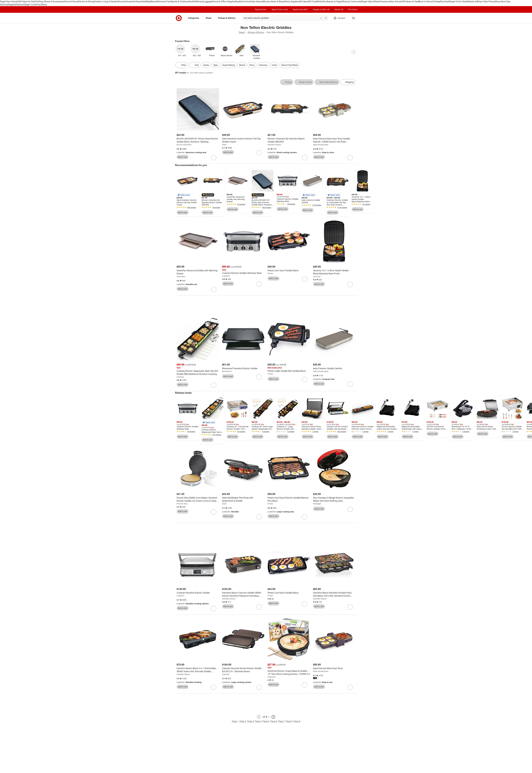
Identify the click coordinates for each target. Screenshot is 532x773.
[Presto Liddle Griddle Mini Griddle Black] (289, 371)
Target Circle (30, 5)
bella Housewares (321, 145)
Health (192, 1)
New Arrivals (396, 1)
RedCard (20, 5)
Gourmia (317, 276)
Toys (237, 1)
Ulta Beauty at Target (332, 1)
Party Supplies (292, 1)
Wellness (199, 1)
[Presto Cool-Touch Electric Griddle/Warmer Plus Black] (289, 499)
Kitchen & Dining (86, 1)
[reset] (321, 18)
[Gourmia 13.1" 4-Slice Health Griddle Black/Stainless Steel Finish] (334, 272)
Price (252, 65)
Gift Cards (313, 1)
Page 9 (297, 721)
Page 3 (251, 721)
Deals (377, 1)
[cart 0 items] (354, 18)
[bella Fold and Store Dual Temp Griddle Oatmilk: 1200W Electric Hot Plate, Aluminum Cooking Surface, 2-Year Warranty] (334, 140)
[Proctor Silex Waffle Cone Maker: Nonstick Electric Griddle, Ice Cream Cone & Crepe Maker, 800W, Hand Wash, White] (198, 499)
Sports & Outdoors (180, 1)
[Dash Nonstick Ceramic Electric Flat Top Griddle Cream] (243, 140)
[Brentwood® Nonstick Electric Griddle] (243, 368)
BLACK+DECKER (184, 145)
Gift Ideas (303, 1)
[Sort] (195, 65)
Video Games (256, 1)
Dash (224, 145)
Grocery (121, 1)
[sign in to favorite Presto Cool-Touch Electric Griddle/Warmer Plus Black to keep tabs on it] (305, 517)
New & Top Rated (290, 65)
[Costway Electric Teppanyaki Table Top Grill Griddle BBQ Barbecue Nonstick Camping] (198, 373)
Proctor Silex (182, 504)
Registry (12, 5)
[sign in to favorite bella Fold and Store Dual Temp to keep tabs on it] (350, 687)
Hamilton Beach (274, 145)
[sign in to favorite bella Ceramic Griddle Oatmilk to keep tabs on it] (350, 384)
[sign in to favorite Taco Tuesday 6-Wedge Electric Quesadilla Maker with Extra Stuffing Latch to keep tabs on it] (350, 509)
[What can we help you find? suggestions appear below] (285, 18)
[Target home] (179, 18)
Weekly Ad (472, 1)
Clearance (385, 1)
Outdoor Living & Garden (106, 1)
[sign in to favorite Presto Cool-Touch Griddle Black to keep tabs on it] (305, 604)
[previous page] (259, 717)
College (437, 1)
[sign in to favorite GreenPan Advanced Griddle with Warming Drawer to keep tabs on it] (214, 289)
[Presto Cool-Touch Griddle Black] (289, 593)
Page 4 (258, 721)
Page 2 (243, 721)
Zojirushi (226, 674)
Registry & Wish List (321, 9)
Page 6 (274, 721)
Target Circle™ (261, 9)
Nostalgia (317, 504)
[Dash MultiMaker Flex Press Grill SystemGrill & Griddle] (243, 499)
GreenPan (181, 276)
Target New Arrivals (9, 1)
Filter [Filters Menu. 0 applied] (182, 65)
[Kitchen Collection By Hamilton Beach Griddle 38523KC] (289, 140)
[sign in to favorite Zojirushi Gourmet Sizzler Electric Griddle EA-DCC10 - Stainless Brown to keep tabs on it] (259, 687)
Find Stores (42, 5)
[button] (184, 195)
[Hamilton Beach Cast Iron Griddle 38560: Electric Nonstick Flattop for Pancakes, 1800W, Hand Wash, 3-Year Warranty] (243, 594)
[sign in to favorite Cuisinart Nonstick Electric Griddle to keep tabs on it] (214, 609)
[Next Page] (354, 52)
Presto (270, 273)
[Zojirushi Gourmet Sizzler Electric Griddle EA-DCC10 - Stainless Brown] (243, 670)
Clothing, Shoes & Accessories (50, 1)
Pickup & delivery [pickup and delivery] (228, 18)
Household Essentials (135, 1)
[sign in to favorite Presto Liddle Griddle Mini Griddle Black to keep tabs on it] (305, 379)
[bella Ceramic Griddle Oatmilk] (334, 368)
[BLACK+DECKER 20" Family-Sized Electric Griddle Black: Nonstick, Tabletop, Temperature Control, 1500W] (198, 140)
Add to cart (183, 157)
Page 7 (281, 721)
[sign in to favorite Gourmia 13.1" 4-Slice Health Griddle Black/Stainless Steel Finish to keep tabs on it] (350, 285)
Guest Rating (228, 65)
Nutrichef (271, 677)
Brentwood (227, 371)
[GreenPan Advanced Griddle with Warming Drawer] (198, 272)
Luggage (208, 1)
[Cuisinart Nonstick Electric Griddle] (198, 593)
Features (263, 65)
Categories (195, 18)
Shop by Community (352, 1)
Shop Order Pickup (486, 1)
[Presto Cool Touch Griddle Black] (289, 271)
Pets (320, 1)
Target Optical (368, 1)
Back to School (426, 1)
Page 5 (266, 721)
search (326, 18)
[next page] (273, 717)
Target (242, 32)
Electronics (245, 1)
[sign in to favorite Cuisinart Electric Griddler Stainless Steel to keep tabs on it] (259, 284)
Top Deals (445, 1)
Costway (180, 377)
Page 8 (289, 721)
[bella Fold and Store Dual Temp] (334, 668)
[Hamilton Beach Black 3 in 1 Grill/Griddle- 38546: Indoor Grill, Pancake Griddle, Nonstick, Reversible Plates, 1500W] (198, 670)
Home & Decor (71, 1)
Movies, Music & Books (274, 1)
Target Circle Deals (458, 1)
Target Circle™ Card (280, 9)
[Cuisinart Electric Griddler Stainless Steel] (243, 273)
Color (274, 65)
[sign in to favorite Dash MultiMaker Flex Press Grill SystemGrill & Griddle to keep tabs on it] (259, 517)
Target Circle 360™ (300, 9)
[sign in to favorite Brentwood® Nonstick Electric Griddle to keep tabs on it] (259, 377)
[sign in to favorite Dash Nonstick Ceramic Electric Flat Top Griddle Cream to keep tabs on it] (259, 153)
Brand (242, 65)
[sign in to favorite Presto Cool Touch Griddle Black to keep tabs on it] (305, 279)
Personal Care (164, 1)
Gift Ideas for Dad (27, 1)
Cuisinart (226, 276)
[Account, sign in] (340, 18)
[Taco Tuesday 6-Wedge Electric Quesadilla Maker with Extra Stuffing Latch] (334, 499)
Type (216, 65)
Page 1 (235, 721)
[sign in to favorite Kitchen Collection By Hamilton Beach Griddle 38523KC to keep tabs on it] (305, 158)
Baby (148, 1)
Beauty (154, 1)
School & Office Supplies (224, 1)
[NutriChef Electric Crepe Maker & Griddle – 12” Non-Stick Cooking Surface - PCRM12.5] (289, 673)
